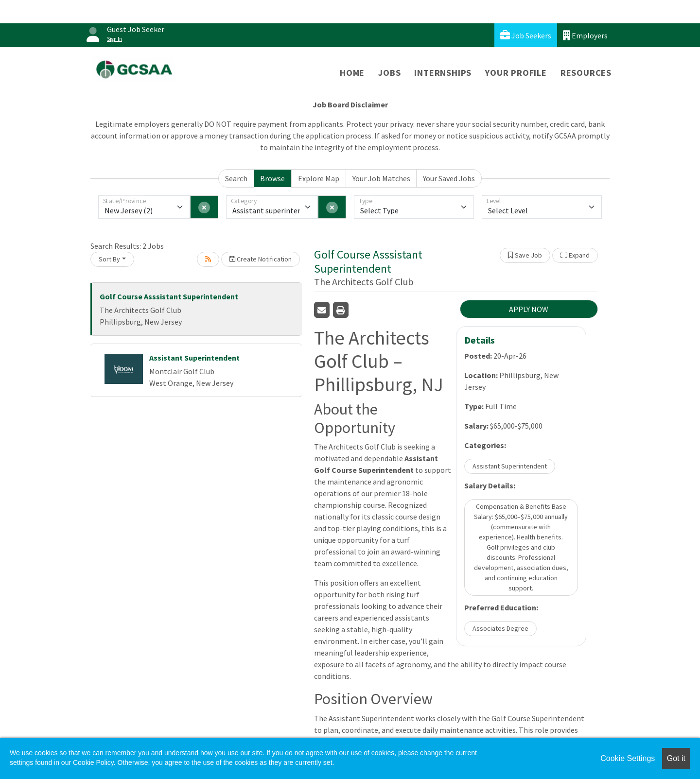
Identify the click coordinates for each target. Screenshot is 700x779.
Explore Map (319, 178)
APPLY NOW (529, 309)
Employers (585, 35)
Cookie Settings (628, 758)
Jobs (389, 73)
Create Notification (261, 259)
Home (352, 73)
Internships (443, 73)
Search (236, 178)
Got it (676, 758)
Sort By (109, 259)
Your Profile (516, 73)
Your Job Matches (381, 178)
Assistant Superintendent (194, 358)
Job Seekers (526, 35)
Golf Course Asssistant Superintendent (169, 296)
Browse (272, 178)
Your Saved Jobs (449, 178)
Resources (586, 73)
